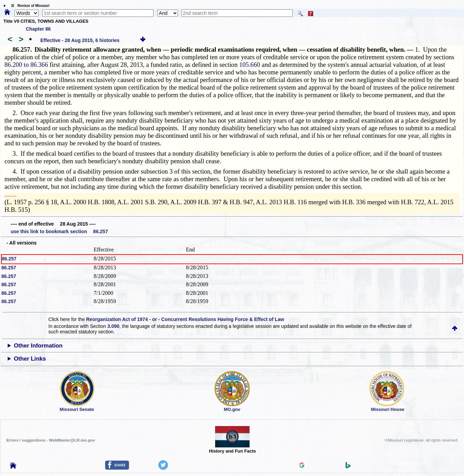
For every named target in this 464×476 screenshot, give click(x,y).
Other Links (30, 359)
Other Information (38, 346)
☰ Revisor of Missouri (29, 6)
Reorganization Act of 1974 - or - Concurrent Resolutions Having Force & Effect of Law (185, 319)
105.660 (250, 65)
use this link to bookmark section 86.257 (59, 231)
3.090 (113, 326)
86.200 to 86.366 (26, 65)
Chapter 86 (38, 29)
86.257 (9, 259)
